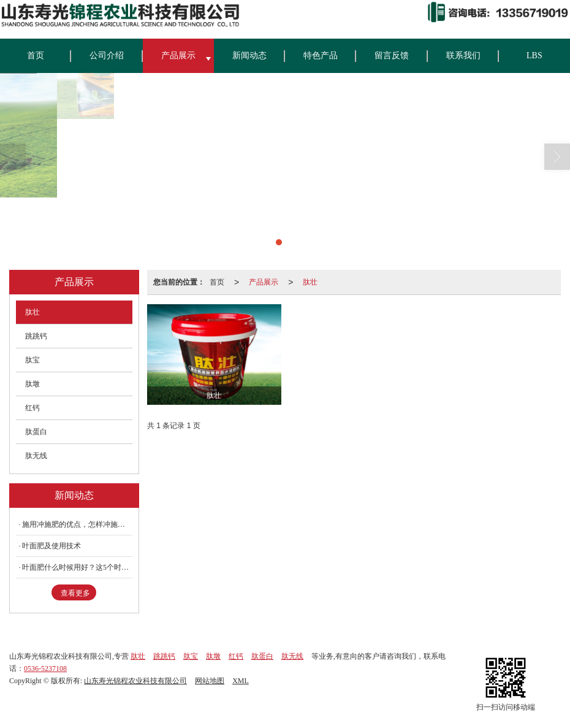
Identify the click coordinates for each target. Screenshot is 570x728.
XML (241, 681)
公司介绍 (107, 56)
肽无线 (36, 456)
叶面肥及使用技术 (51, 546)
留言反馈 (392, 56)
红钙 (32, 408)
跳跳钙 (36, 336)
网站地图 (210, 681)
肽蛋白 (36, 432)
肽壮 (310, 282)
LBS (534, 56)
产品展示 (178, 56)
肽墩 (32, 384)
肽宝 (32, 360)
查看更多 (75, 593)
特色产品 (321, 56)
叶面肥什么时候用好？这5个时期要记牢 (77, 567)
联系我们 (463, 56)
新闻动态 (249, 56)
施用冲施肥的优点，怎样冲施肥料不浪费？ (77, 524)
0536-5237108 (45, 669)
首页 (36, 56)
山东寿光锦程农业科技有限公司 (135, 681)
